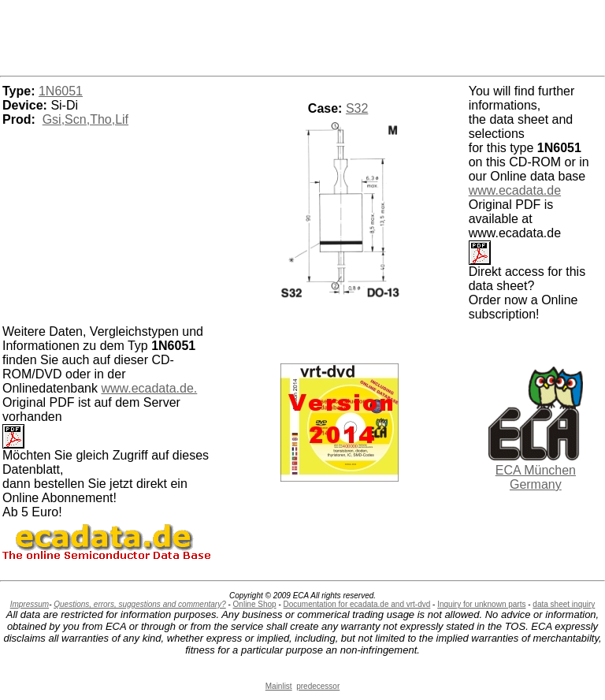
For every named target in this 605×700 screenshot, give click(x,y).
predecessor (318, 686)
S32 (357, 108)
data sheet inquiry (564, 604)
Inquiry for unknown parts (481, 604)
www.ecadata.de (515, 190)
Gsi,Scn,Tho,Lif (85, 119)
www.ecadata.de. (149, 388)
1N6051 (61, 91)
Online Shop (255, 604)
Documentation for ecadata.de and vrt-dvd (357, 604)
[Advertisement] (302, 35)
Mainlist (279, 686)
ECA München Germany (536, 477)
